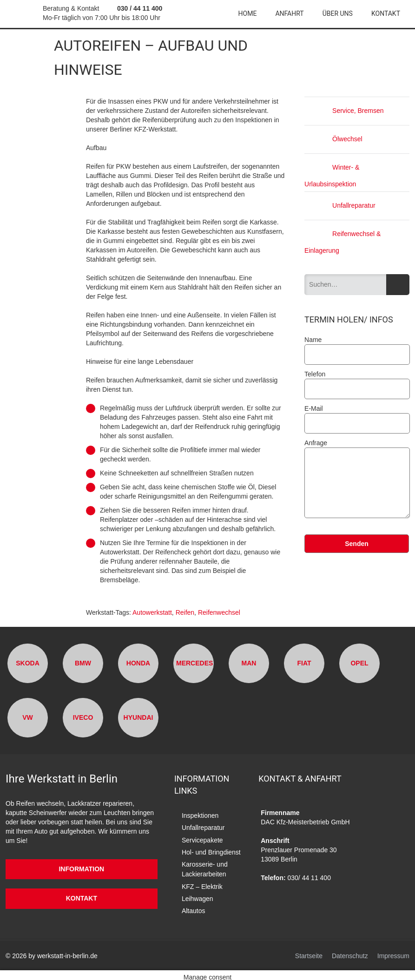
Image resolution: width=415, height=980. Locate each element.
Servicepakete (202, 838)
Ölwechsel (333, 139)
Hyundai (138, 717)
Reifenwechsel (219, 612)
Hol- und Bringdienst (211, 850)
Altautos (194, 906)
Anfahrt (289, 13)
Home (248, 13)
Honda (138, 663)
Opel (359, 663)
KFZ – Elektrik (202, 882)
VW (28, 717)
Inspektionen (200, 815)
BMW (83, 663)
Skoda (28, 663)
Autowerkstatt (152, 612)
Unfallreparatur (340, 205)
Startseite (309, 952)
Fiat (304, 663)
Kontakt (386, 13)
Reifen (185, 612)
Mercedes (194, 663)
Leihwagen (198, 894)
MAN (249, 663)
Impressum (393, 952)
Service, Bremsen (344, 111)
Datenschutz (350, 952)
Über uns (338, 13)
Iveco (83, 717)
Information (81, 868)
